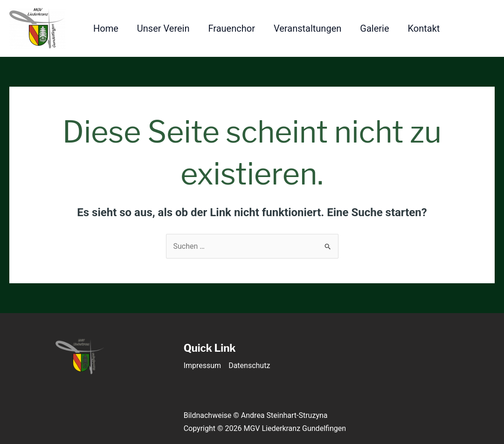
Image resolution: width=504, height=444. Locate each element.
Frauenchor (232, 28)
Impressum (203, 365)
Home (106, 28)
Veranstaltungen (307, 28)
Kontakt (424, 28)
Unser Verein (163, 28)
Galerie (374, 28)
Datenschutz (249, 365)
